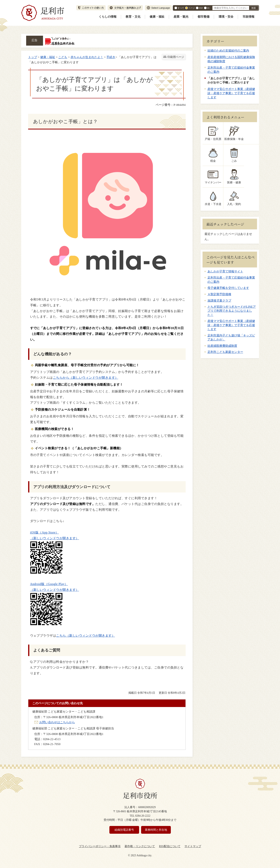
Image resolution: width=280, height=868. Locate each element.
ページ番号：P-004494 (171, 105)
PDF (201, 8)
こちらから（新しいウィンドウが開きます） (86, 378)
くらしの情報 (108, 17)
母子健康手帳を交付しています (228, 288)
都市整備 (204, 17)
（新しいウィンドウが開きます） (55, 538)
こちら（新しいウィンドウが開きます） (86, 636)
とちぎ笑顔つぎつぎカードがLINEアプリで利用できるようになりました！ (232, 311)
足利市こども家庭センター (225, 352)
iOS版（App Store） (44, 532)
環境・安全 (226, 17)
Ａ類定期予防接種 (219, 294)
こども (63, 57)
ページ (192, 8)
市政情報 (248, 17)
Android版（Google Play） (49, 584)
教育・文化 (133, 17)
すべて (181, 8)
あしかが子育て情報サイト (225, 271)
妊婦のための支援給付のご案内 (228, 50)
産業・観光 (181, 17)
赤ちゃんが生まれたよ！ (87, 57)
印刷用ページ (176, 57)
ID (208, 8)
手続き (111, 57)
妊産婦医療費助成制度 (222, 346)
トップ (33, 57)
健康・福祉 (157, 17)
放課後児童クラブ (219, 301)
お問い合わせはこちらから (57, 722)
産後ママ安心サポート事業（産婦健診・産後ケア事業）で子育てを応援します (231, 93)
